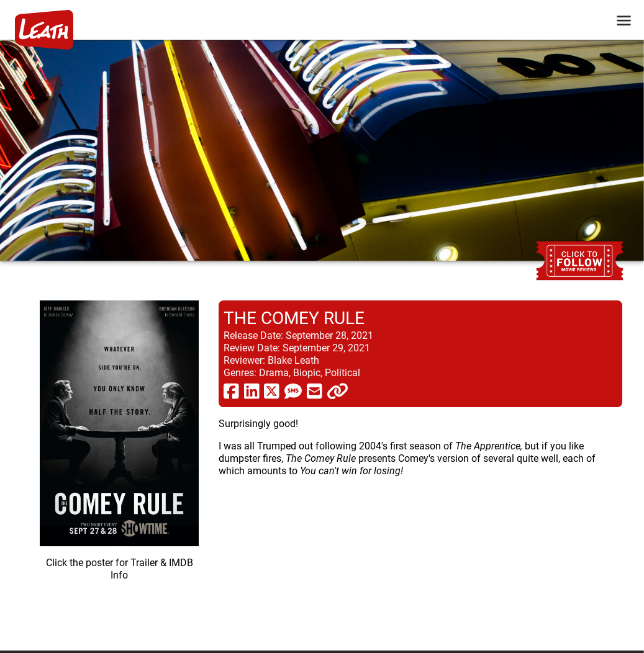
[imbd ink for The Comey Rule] (119, 466)
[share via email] (315, 390)
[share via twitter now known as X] (272, 390)
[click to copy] (338, 390)
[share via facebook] (231, 390)
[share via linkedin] (252, 390)
